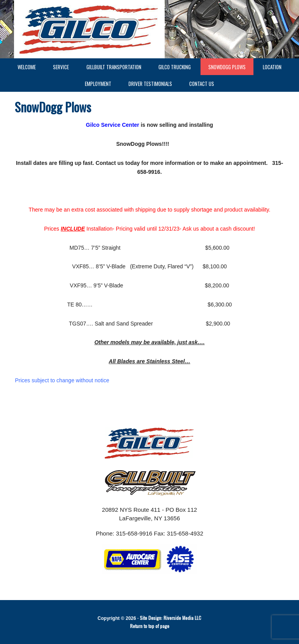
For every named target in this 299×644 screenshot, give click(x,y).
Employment (94, 84)
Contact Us (202, 84)
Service (57, 67)
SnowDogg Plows (227, 67)
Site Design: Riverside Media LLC (171, 618)
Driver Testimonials (150, 84)
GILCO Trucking (175, 67)
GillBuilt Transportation (114, 67)
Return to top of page (150, 626)
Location (272, 67)
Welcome (27, 67)
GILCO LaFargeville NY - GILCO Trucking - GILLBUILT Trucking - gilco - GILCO (149, 29)
